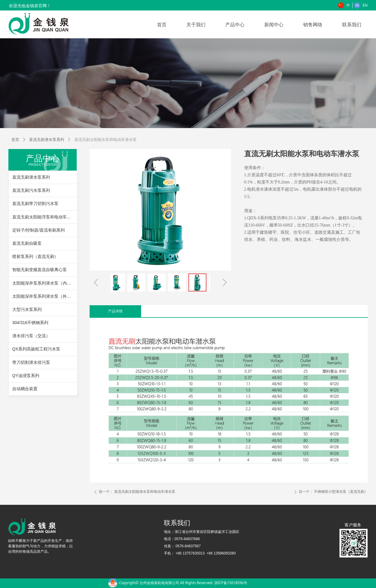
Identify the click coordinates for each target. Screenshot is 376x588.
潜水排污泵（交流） (31, 336)
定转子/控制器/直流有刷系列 (39, 230)
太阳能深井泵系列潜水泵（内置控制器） (45, 283)
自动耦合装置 (25, 389)
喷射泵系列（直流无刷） (35, 256)
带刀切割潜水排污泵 (31, 362)
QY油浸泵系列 (26, 376)
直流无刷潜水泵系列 (47, 140)
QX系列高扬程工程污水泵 (36, 349)
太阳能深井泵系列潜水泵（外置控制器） (45, 296)
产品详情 (115, 311)
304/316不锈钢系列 (30, 323)
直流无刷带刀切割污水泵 (35, 203)
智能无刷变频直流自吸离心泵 (40, 270)
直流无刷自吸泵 (27, 243)
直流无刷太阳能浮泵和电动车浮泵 (44, 217)
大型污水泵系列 (27, 309)
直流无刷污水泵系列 (31, 190)
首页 (15, 140)
